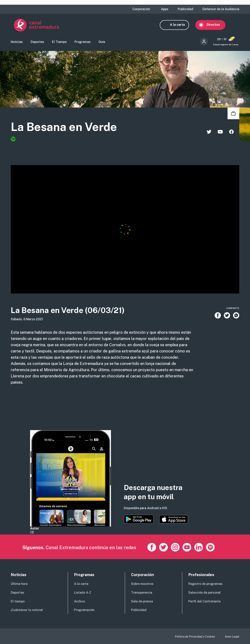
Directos (216, 25)
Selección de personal (204, 593)
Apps (165, 9)
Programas (83, 42)
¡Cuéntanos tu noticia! (27, 610)
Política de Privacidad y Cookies (195, 637)
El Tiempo (59, 42)
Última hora (19, 584)
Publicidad (185, 9)
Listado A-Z (83, 593)
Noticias (17, 42)
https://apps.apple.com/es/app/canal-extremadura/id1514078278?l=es (174, 519)
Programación (84, 610)
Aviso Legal (232, 637)
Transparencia (142, 593)
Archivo (79, 601)
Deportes (37, 42)
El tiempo (18, 601)
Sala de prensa (142, 601)
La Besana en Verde (65, 127)
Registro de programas (205, 584)
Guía (102, 42)
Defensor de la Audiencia (221, 9)
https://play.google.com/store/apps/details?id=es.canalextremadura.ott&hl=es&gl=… (139, 519)
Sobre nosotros (142, 584)
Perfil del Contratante (204, 601)
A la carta (180, 25)
